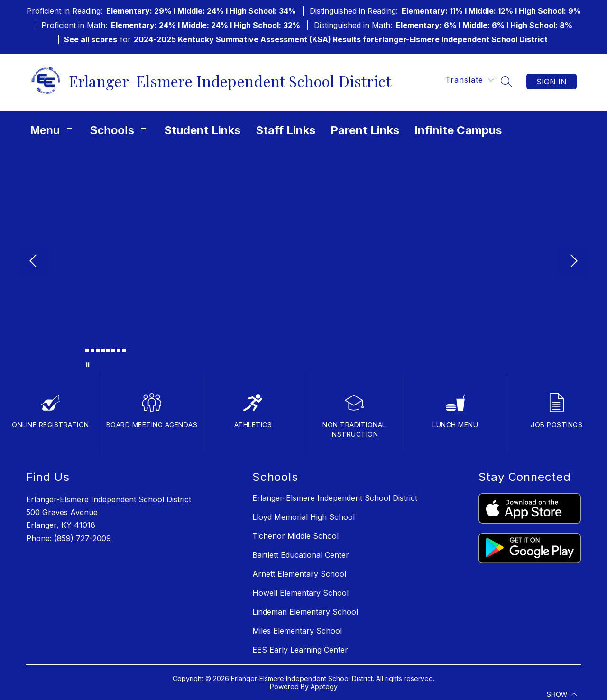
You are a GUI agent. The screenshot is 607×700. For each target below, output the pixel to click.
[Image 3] (92, 350)
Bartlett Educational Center (301, 555)
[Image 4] (98, 350)
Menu (53, 130)
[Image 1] (82, 352)
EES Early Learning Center (300, 650)
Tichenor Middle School (295, 536)
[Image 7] (113, 350)
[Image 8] (119, 350)
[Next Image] (573, 262)
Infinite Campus (458, 130)
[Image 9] (124, 350)
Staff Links (285, 130)
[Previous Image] (34, 262)
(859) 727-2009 (83, 538)
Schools (120, 130)
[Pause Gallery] (88, 365)
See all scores (91, 39)
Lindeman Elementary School (305, 612)
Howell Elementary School (300, 593)
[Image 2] (87, 350)
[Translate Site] (470, 80)
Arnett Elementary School (299, 574)
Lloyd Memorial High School (303, 517)
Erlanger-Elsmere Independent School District (335, 498)
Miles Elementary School (297, 631)
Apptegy (324, 686)
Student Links (202, 130)
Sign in (552, 82)
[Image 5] (103, 350)
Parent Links (365, 130)
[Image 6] (108, 350)
